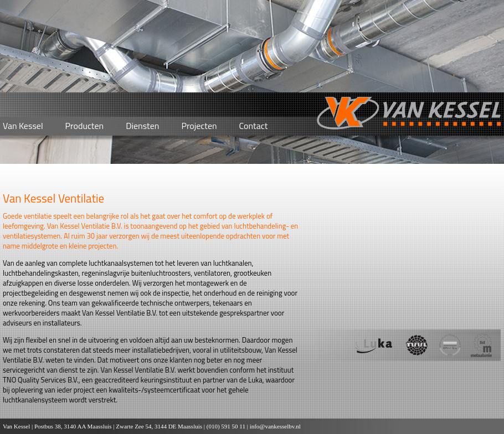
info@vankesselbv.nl (275, 426)
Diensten (142, 126)
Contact (254, 126)
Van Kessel (23, 126)
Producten (85, 126)
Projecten (199, 126)
